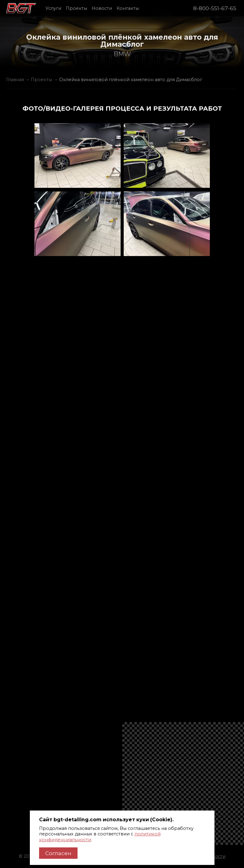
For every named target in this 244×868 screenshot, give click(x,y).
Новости (102, 8)
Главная (15, 80)
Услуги (53, 8)
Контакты (128, 8)
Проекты (76, 8)
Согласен (58, 853)
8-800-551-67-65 (215, 8)
